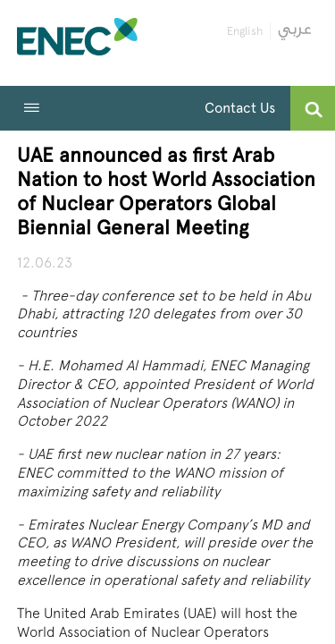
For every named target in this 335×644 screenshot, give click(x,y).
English (245, 31)
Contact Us (240, 108)
